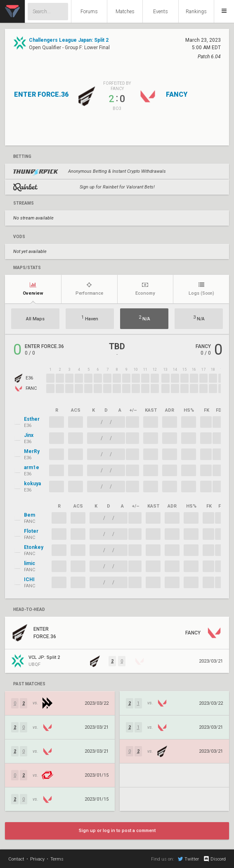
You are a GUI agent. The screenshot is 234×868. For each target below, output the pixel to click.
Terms (57, 859)
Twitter (188, 859)
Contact (16, 859)
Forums (89, 12)
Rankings (196, 12)
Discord (214, 859)
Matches (125, 12)
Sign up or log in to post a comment (117, 831)
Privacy (37, 859)
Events (161, 12)
